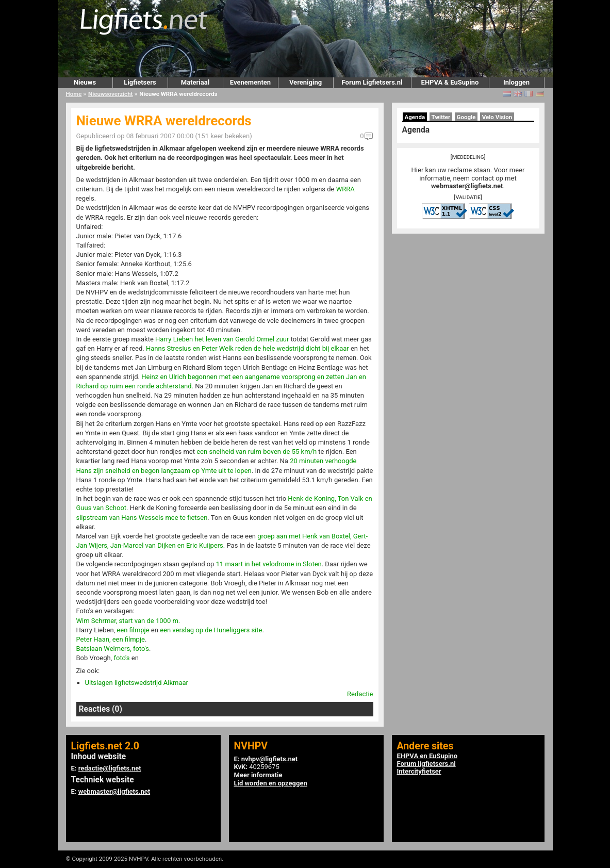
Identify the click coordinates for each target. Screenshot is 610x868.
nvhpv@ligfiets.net (269, 759)
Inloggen (516, 82)
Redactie (360, 694)
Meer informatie (258, 775)
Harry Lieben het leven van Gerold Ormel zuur (222, 339)
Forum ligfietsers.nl (426, 764)
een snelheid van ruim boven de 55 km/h (257, 452)
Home (74, 94)
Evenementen (250, 82)
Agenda (415, 117)
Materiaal (195, 82)
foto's (122, 658)
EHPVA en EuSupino (427, 756)
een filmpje (133, 630)
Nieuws (85, 82)
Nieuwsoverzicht (110, 94)
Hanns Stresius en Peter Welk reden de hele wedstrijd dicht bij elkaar (248, 348)
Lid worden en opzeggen (271, 783)
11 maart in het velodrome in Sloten (269, 564)
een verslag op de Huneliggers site (211, 630)
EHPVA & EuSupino (450, 82)
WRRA (345, 189)
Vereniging (306, 82)
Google (466, 117)
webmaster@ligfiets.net (467, 186)
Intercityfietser (419, 771)
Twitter (441, 117)
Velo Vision (497, 117)
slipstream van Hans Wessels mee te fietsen (142, 518)
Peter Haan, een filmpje (111, 639)
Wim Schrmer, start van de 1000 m (127, 621)
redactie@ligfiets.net (110, 768)
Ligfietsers (140, 82)
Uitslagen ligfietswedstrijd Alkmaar (137, 683)
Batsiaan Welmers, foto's (113, 649)
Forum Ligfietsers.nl (372, 82)
